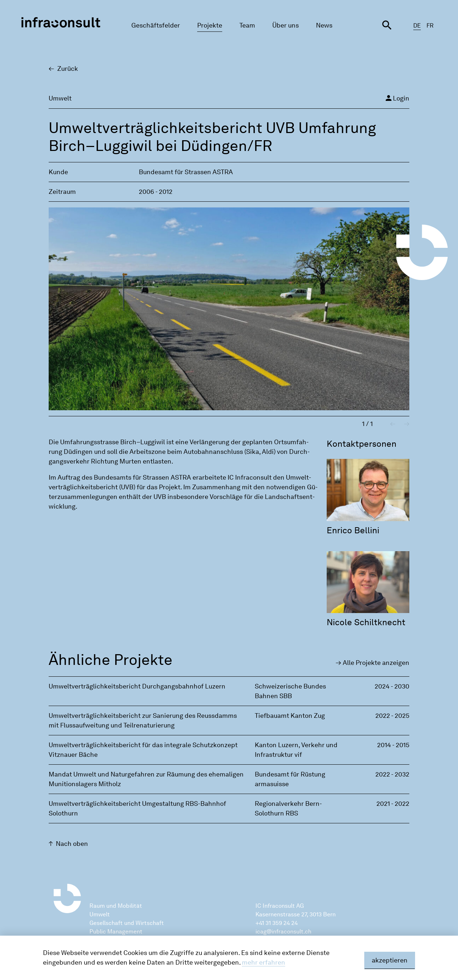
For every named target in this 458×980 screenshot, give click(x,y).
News (324, 25)
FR (430, 26)
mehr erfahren (264, 962)
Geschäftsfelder (156, 25)
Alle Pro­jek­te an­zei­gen (376, 663)
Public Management (116, 932)
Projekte (210, 25)
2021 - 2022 (393, 804)
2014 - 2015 (393, 745)
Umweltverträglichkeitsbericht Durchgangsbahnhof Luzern (137, 686)
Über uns (286, 25)
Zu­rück (68, 69)
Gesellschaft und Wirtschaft (127, 923)
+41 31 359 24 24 (277, 923)
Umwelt (100, 914)
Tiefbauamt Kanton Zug (290, 716)
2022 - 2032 (392, 774)
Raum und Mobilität (116, 906)
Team (247, 25)
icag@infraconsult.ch (283, 932)
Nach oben (72, 844)
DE (417, 26)
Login (397, 98)
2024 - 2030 (392, 686)
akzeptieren (390, 960)
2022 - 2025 (392, 716)
